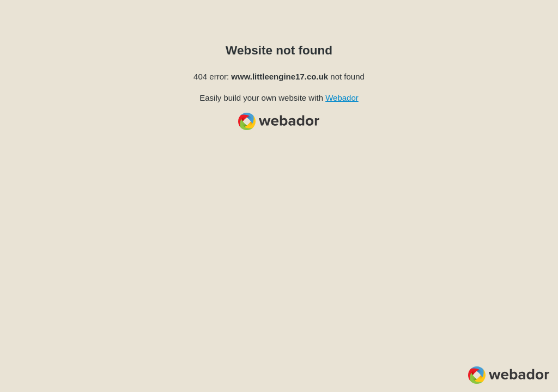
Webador (342, 98)
